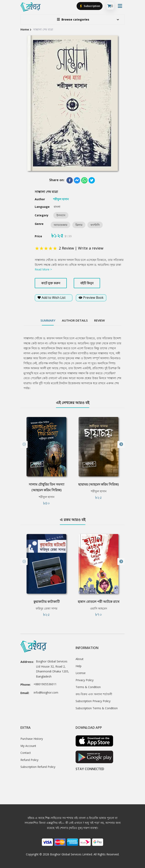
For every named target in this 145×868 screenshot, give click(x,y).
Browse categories (73, 19)
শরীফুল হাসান (47, 497)
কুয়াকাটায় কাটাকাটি (47, 602)
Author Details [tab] (75, 320)
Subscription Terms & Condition (97, 708)
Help (79, 666)
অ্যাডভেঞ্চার (60, 225)
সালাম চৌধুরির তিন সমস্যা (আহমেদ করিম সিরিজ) (47, 487)
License (81, 673)
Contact (26, 753)
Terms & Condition (88, 687)
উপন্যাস (61, 215)
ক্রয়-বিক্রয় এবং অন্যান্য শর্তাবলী (94, 694)
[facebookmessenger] (77, 180)
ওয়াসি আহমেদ (99, 608)
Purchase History (32, 739)
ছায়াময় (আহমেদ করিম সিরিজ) (99, 484)
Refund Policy (29, 760)
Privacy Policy (85, 680)
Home (25, 29)
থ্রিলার (79, 225)
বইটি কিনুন (87, 283)
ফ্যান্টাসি (95, 225)
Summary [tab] (48, 320)
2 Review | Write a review (81, 248)
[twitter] (92, 180)
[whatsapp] (84, 180)
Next (121, 444)
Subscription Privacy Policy (93, 701)
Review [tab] (99, 320)
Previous (24, 444)
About (80, 659)
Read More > (43, 269)
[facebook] (70, 180)
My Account (28, 746)
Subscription (90, 6)
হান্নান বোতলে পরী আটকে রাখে (99, 602)
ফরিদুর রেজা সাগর (47, 608)
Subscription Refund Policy (38, 767)
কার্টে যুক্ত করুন (51, 283)
